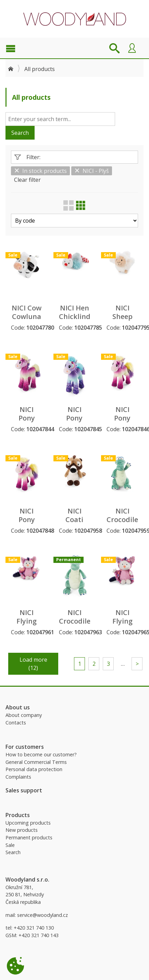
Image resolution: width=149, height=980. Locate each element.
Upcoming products (28, 823)
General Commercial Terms (36, 762)
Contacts (16, 723)
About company (24, 715)
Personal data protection (34, 769)
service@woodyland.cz (42, 915)
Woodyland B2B (75, 19)
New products (22, 830)
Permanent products (29, 837)
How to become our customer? (41, 754)
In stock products (40, 171)
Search (20, 133)
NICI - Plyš (92, 171)
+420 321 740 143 (39, 935)
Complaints (18, 777)
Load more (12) (33, 664)
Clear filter (27, 180)
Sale (10, 845)
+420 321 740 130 (34, 928)
